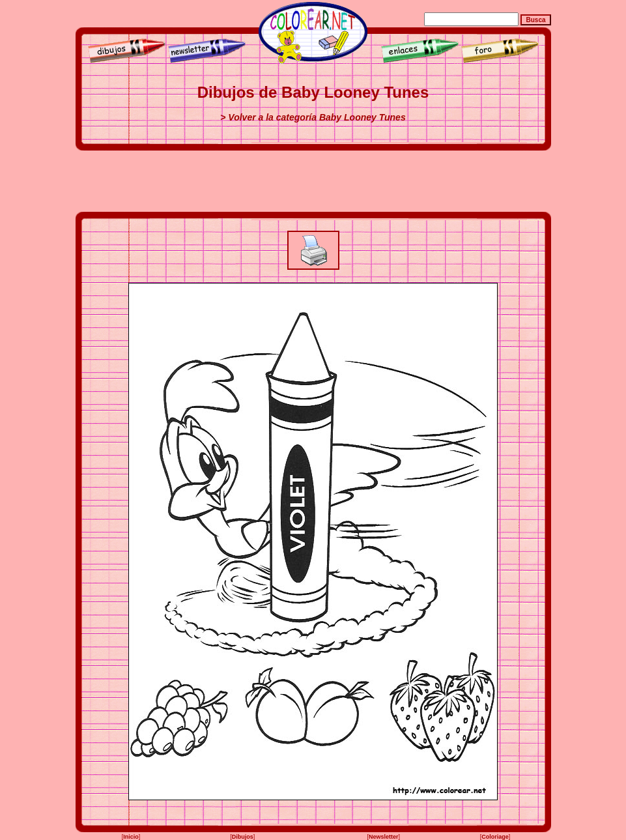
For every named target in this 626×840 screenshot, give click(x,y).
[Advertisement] (313, 181)
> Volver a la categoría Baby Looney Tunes (313, 117)
